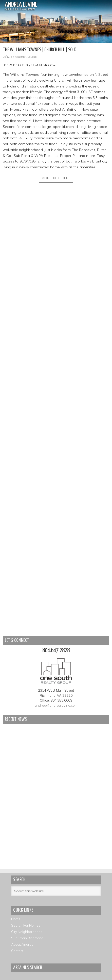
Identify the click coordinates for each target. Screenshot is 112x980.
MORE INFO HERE (56, 178)
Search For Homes (26, 925)
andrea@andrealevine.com (56, 705)
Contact (17, 951)
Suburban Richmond (27, 938)
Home (16, 919)
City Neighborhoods (27, 932)
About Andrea (22, 944)
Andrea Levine (21, 5)
